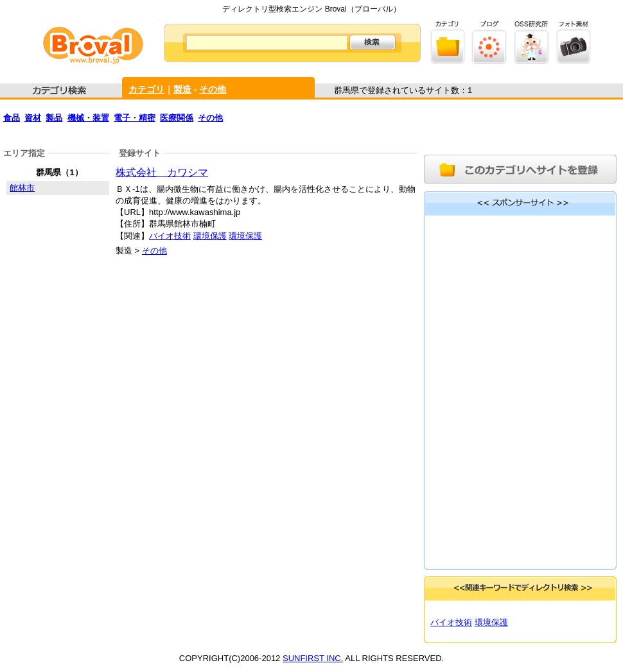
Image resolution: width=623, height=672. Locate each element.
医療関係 (177, 118)
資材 (33, 118)
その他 (213, 89)
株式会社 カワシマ (162, 172)
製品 (54, 118)
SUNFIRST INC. (313, 658)
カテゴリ (146, 89)
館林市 (22, 188)
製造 (182, 89)
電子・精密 (135, 118)
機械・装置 (88, 118)
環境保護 (210, 236)
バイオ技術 (170, 236)
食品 (12, 118)
